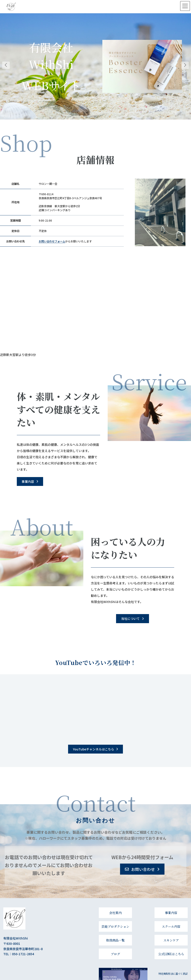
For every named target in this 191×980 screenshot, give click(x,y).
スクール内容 (171, 926)
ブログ (115, 954)
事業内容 (171, 913)
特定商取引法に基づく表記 (173, 974)
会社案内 (115, 913)
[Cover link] (142, 66)
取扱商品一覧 (115, 940)
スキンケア (171, 940)
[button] (30, 481)
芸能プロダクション (115, 926)
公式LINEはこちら (171, 954)
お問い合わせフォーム (52, 241)
